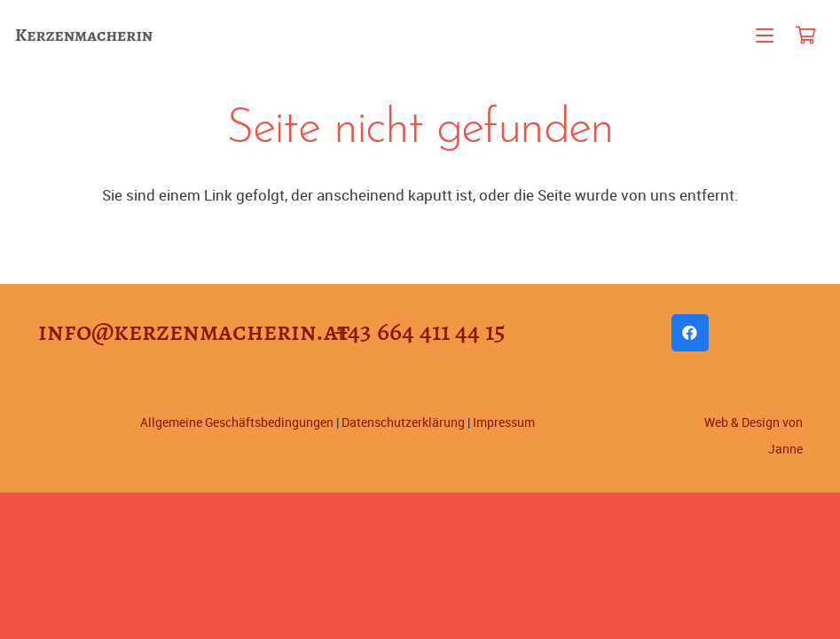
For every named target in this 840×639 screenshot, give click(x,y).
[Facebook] (691, 333)
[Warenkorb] (805, 35)
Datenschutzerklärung (403, 422)
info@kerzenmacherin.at (194, 331)
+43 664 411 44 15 (420, 331)
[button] (765, 35)
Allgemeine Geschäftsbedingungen (237, 422)
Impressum (504, 422)
